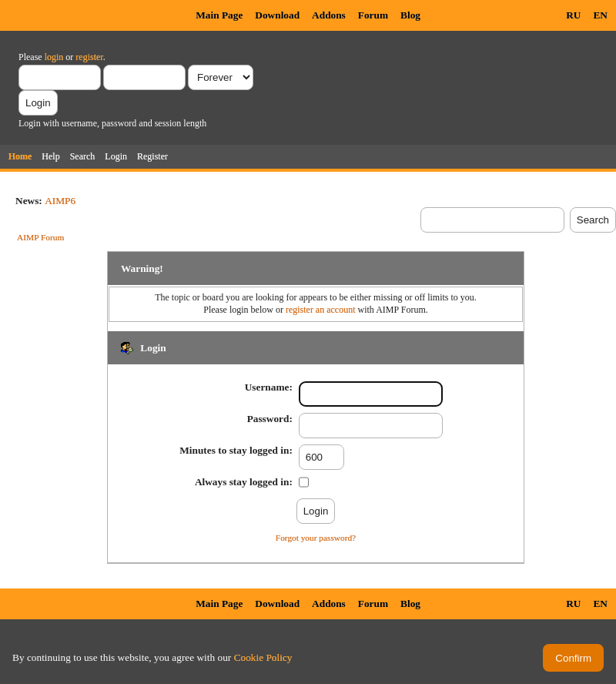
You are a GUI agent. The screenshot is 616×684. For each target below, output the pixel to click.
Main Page (219, 15)
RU (573, 15)
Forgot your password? (316, 538)
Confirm (573, 658)
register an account (321, 310)
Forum (373, 15)
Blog (410, 15)
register (89, 57)
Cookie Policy (263, 657)
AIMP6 (60, 201)
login (54, 57)
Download (277, 15)
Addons (329, 15)
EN (600, 15)
